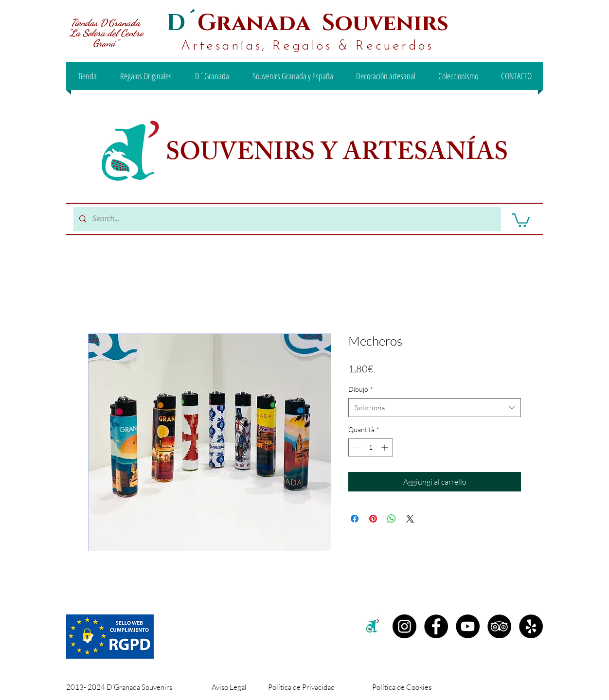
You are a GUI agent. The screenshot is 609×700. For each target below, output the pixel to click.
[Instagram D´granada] (404, 626)
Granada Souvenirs (323, 23)
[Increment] (385, 447)
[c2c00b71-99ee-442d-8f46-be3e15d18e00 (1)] (373, 626)
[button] (521, 219)
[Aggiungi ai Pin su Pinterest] (373, 519)
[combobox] (435, 408)
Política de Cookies (402, 687)
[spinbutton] (371, 447)
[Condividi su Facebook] (355, 519)
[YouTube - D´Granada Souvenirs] (468, 626)
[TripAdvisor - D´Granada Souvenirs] (499, 626)
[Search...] (286, 219)
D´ (182, 23)
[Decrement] (356, 447)
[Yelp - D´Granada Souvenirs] (531, 626)
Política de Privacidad (301, 687)
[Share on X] (410, 519)
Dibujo (361, 389)
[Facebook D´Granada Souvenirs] (436, 626)
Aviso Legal (229, 687)
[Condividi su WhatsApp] (392, 519)
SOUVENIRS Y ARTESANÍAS (340, 155)
